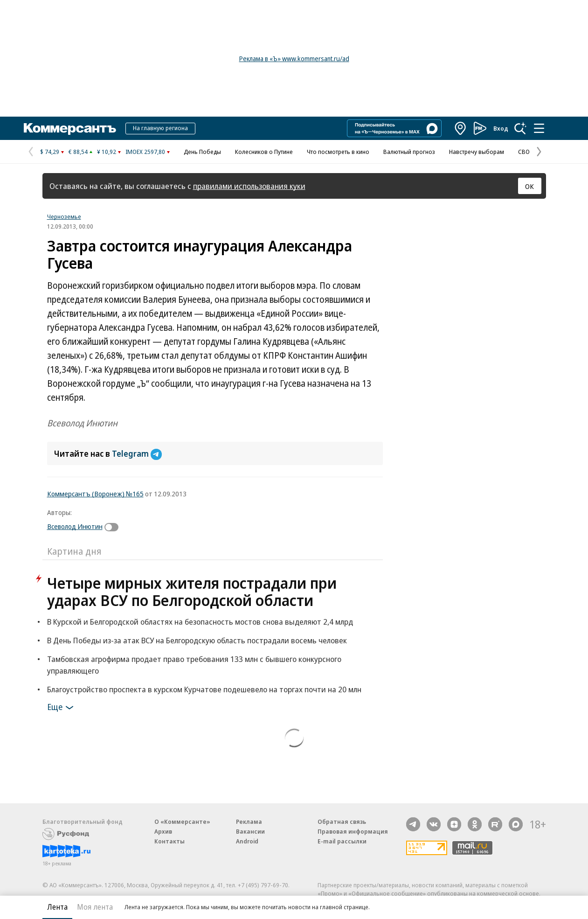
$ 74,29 (50, 152)
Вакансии (250, 831)
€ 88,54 (78, 152)
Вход (501, 128)
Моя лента (95, 907)
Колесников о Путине (264, 152)
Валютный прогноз (409, 152)
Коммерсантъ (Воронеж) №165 (95, 494)
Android (247, 841)
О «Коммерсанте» (182, 822)
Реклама (249, 822)
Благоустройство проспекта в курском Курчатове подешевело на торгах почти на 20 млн (204, 689)
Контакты (169, 841)
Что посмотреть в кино (338, 152)
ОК (529, 186)
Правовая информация (353, 831)
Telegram (137, 453)
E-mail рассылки (342, 841)
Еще (62, 708)
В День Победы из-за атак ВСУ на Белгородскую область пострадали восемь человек (197, 640)
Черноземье (64, 216)
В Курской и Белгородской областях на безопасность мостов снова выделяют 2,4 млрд (200, 622)
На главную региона (160, 128)
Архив (163, 831)
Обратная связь (342, 822)
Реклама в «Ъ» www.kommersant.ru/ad (294, 59)
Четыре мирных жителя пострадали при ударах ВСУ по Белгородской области (192, 592)
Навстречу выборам (477, 152)
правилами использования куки (249, 186)
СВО (524, 152)
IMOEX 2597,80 (145, 152)
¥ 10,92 (107, 152)
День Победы (202, 152)
